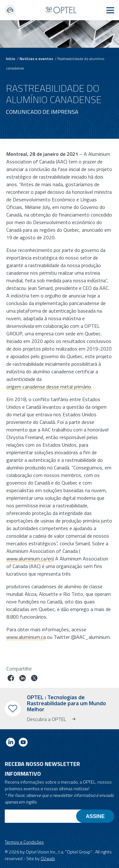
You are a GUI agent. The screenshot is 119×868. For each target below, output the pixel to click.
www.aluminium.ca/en (30, 558)
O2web (48, 858)
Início (11, 59)
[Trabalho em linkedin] (23, 679)
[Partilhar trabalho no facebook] (11, 679)
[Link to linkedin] (10, 743)
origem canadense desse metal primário (49, 386)
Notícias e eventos (36, 59)
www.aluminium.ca (26, 637)
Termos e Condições (24, 842)
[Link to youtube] (23, 743)
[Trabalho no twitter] (34, 679)
